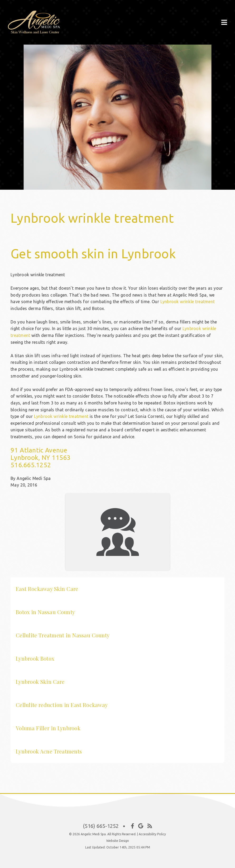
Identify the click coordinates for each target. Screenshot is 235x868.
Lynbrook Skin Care (40, 682)
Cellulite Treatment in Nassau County (63, 635)
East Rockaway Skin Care (47, 589)
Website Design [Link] (118, 841)
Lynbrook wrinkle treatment (188, 302)
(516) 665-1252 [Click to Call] (101, 826)
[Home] (41, 32)
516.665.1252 (31, 465)
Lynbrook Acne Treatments (49, 751)
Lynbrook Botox (35, 658)
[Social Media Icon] (133, 826)
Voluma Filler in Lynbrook (48, 728)
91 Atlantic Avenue (39, 450)
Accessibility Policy (152, 834)
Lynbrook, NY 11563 (41, 458)
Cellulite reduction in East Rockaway (62, 705)
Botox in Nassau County (45, 612)
